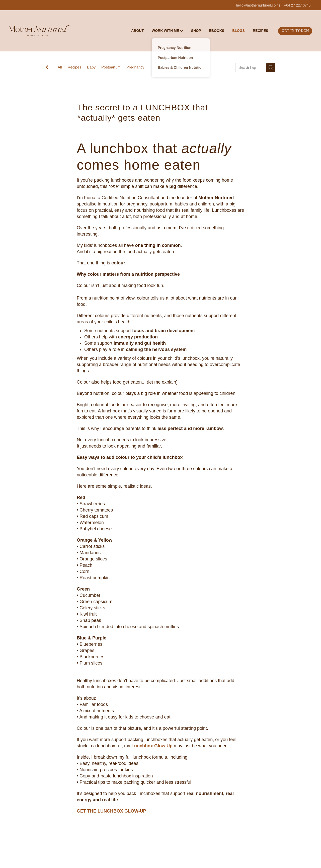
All (60, 67)
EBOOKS (217, 31)
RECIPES (260, 31)
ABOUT (137, 31)
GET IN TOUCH (295, 31)
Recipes (74, 67)
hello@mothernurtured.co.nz (258, 5)
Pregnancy (135, 67)
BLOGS (238, 31)
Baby (91, 67)
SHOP (196, 31)
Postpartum (111, 67)
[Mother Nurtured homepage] (39, 31)
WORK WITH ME (167, 31)
